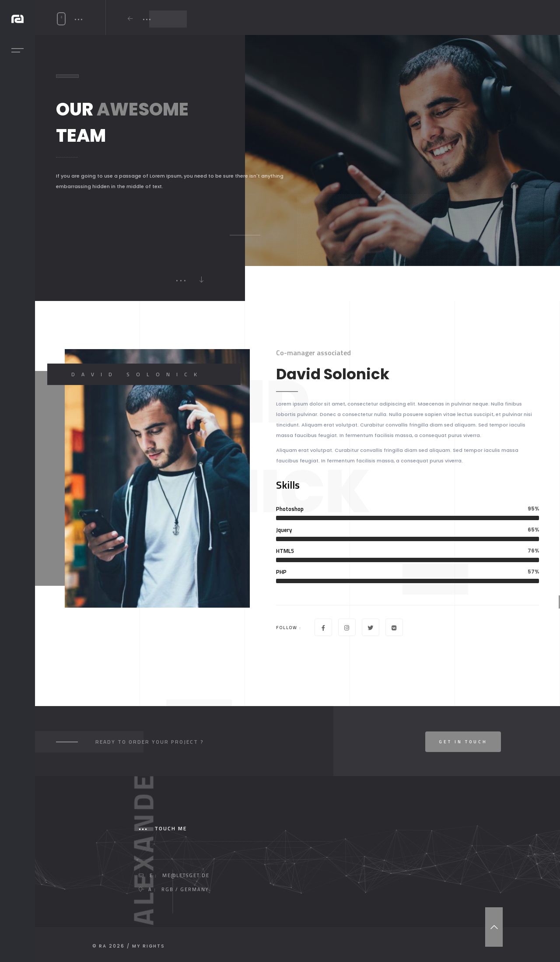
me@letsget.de (186, 875)
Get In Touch (463, 742)
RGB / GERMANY (185, 889)
